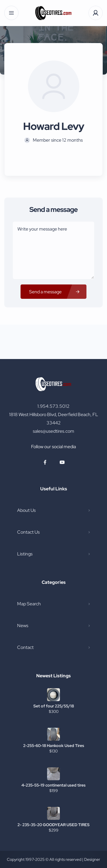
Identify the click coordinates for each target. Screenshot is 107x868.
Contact (25, 647)
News (23, 626)
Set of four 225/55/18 (54, 706)
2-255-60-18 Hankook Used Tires (54, 746)
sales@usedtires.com (53, 431)
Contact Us (28, 532)
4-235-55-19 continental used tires (53, 785)
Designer (92, 859)
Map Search (29, 604)
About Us (26, 510)
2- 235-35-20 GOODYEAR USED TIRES (53, 825)
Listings (25, 554)
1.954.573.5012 (53, 406)
